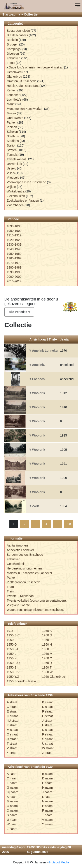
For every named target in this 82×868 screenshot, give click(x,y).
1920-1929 (14, 240)
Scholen (12, 132)
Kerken (12, 90)
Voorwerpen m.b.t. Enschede (26, 182)
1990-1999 (14, 272)
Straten (12, 150)
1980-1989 (14, 267)
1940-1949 (14, 249)
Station (12, 145)
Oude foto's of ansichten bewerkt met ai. (36, 67)
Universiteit (14, 164)
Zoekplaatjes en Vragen (23, 201)
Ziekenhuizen (16, 196)
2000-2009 (14, 277)
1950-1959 (14, 254)
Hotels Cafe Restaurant (23, 86)
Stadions (13, 141)
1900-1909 (14, 231)
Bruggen (13, 44)
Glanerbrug (14, 77)
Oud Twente (15, 118)
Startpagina (11, 14)
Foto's (11, 63)
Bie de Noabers (17, 35)
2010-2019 (14, 281)
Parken (12, 122)
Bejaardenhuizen (18, 31)
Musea (11, 113)
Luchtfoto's (14, 100)
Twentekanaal (16, 159)
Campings (14, 49)
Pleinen (12, 127)
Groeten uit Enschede (22, 81)
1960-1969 (14, 258)
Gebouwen (14, 72)
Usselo (11, 168)
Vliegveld (13, 178)
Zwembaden (15, 205)
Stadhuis (13, 136)
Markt (11, 104)
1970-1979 (14, 263)
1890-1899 (14, 226)
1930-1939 (14, 245)
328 (68, 524)
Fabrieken (14, 58)
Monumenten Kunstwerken (25, 109)
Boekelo (12, 40)
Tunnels (12, 155)
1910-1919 (14, 235)
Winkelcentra (16, 191)
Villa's (11, 173)
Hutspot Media (59, 862)
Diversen (13, 54)
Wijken (11, 187)
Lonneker (13, 95)
